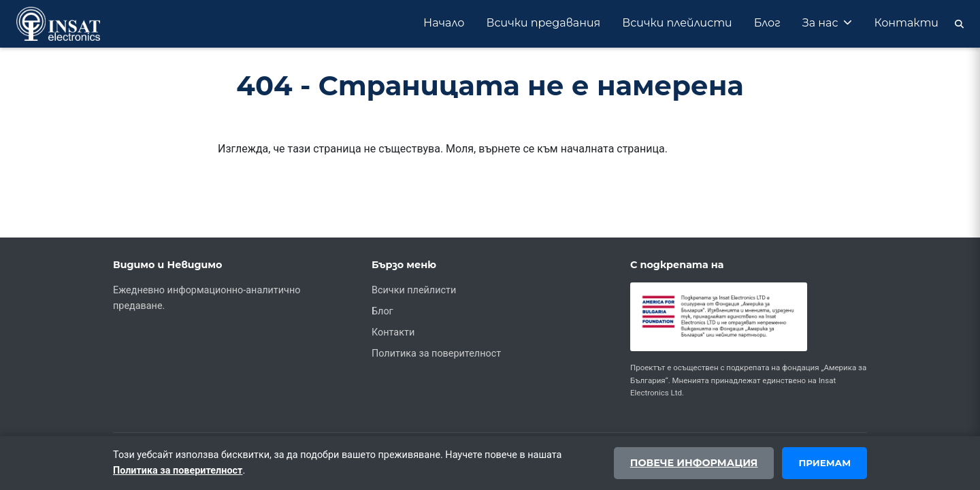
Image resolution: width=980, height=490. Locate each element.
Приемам (824, 463)
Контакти (906, 23)
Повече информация (694, 463)
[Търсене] (957, 24)
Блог (767, 23)
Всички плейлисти (677, 23)
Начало (444, 23)
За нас (828, 23)
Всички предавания (544, 23)
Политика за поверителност (436, 354)
